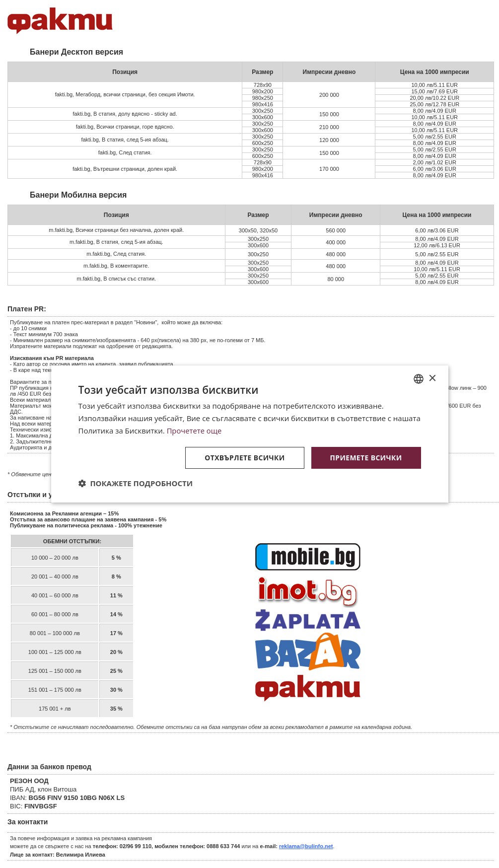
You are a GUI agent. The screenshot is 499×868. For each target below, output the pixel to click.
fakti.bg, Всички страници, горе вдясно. (125, 127)
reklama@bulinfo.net (306, 846)
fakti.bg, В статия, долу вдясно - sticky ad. (125, 114)
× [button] (432, 378)
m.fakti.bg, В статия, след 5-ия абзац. (116, 242)
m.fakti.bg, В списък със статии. (116, 279)
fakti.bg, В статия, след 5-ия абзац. (125, 140)
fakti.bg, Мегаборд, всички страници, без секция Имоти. (125, 94)
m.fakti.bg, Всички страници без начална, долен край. (116, 230)
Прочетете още (195, 431)
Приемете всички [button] (365, 457)
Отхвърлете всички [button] (244, 457)
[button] (136, 483)
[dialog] (250, 434)
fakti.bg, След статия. (125, 152)
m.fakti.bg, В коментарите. (116, 266)
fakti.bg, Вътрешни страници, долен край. (125, 169)
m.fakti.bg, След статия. (116, 254)
